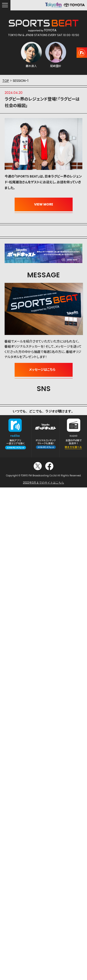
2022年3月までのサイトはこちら (43, 483)
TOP (6, 81)
